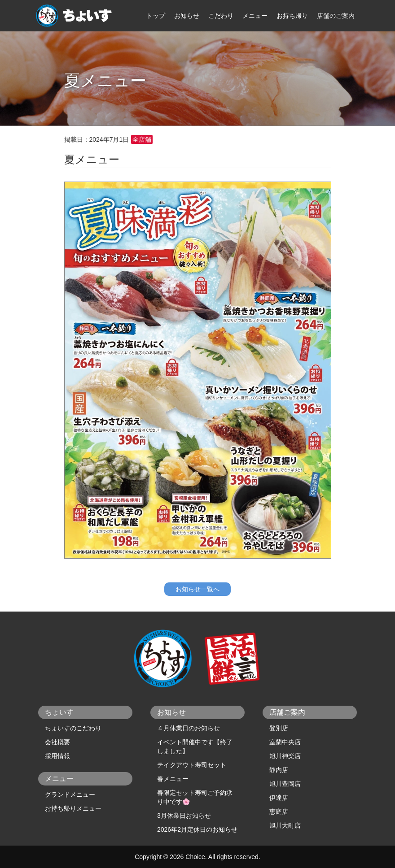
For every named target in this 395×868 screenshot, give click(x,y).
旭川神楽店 (285, 756)
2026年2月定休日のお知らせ (197, 829)
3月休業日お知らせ (184, 816)
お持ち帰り (292, 16)
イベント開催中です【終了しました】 (195, 746)
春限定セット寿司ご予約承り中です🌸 (195, 797)
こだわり (221, 16)
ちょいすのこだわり (73, 728)
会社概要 (57, 742)
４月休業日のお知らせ (189, 728)
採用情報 (57, 756)
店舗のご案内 (336, 16)
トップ (156, 16)
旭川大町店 (285, 825)
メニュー (255, 16)
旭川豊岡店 (285, 784)
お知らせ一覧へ (197, 589)
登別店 (279, 728)
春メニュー (173, 779)
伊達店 (279, 798)
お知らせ (187, 16)
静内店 (279, 770)
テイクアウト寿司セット (192, 765)
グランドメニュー (70, 794)
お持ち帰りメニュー (73, 808)
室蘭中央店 (285, 742)
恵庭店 (279, 812)
